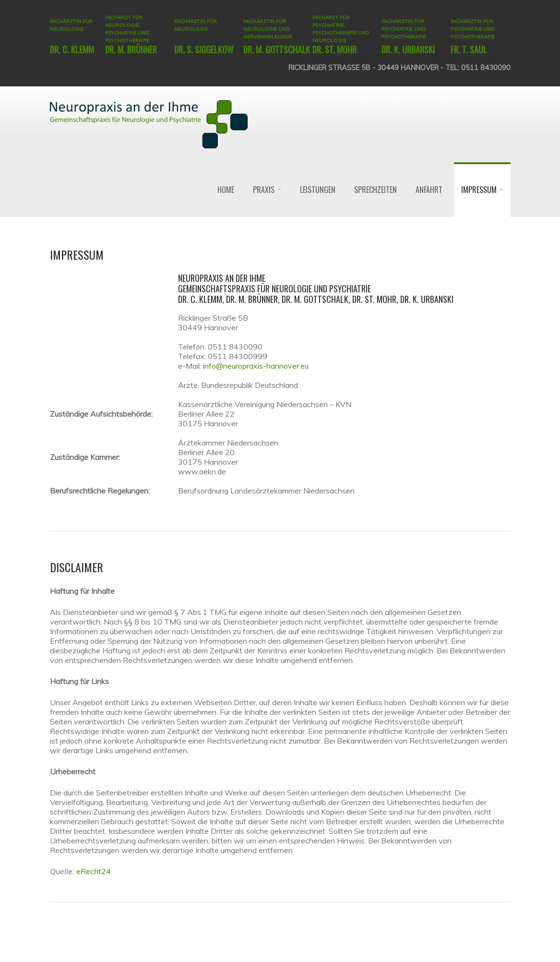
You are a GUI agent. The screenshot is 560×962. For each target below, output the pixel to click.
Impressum (482, 190)
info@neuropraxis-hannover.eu (256, 366)
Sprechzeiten (375, 190)
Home (226, 190)
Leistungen (318, 190)
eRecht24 (94, 871)
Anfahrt (429, 190)
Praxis (267, 190)
